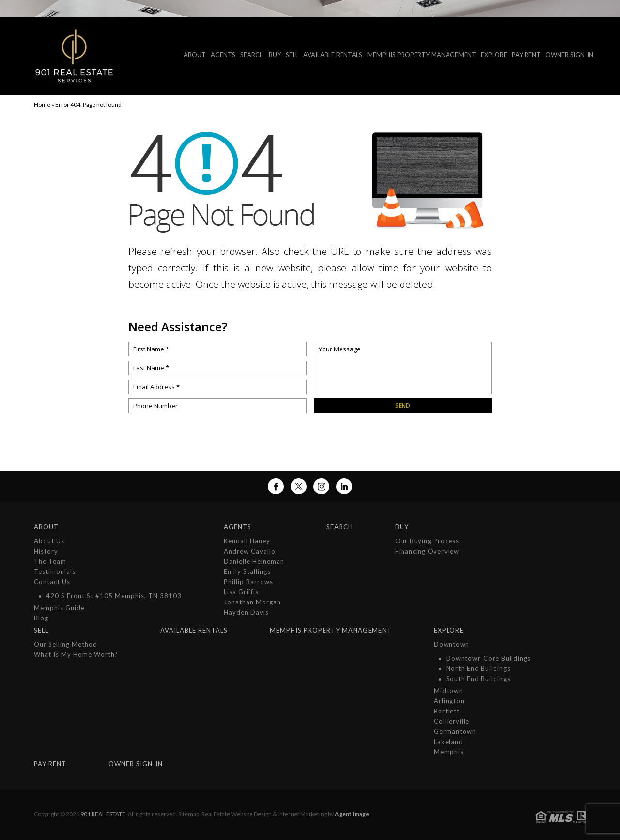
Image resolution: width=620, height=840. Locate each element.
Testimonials (55, 571)
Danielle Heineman (254, 561)
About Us (49, 541)
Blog (41, 618)
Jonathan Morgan (252, 602)
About (195, 55)
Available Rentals (333, 55)
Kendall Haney (247, 541)
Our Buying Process (427, 541)
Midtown (449, 691)
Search (252, 55)
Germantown (455, 731)
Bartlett (447, 711)
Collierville (452, 721)
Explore (494, 55)
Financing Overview (427, 551)
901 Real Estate (103, 814)
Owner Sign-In (569, 55)
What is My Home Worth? (76, 654)
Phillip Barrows (248, 582)
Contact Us (52, 582)
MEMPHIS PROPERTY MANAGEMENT (422, 55)
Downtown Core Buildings (488, 658)
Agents (223, 55)
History (46, 551)
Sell (292, 55)
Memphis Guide (59, 608)
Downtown (452, 644)
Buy (275, 55)
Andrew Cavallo (250, 551)
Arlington (449, 701)
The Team (50, 561)
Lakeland (449, 742)
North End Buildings (478, 668)
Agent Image (352, 814)
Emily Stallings (247, 571)
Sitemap (189, 814)
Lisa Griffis (241, 592)
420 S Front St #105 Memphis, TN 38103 (114, 596)
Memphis (449, 752)
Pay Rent (526, 55)
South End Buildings (478, 679)
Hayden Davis (246, 612)
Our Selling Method (66, 644)
